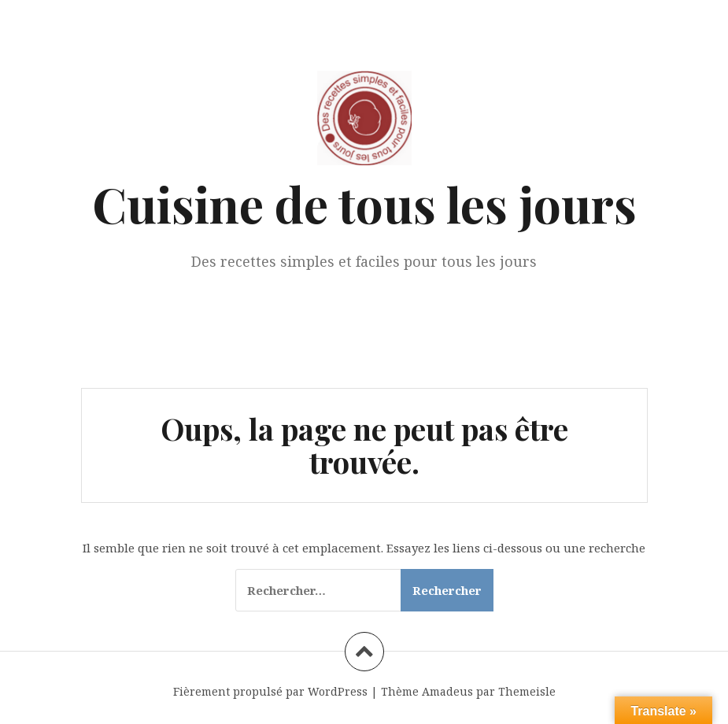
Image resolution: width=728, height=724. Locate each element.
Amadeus (447, 691)
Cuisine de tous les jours (364, 203)
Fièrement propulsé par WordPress (270, 691)
